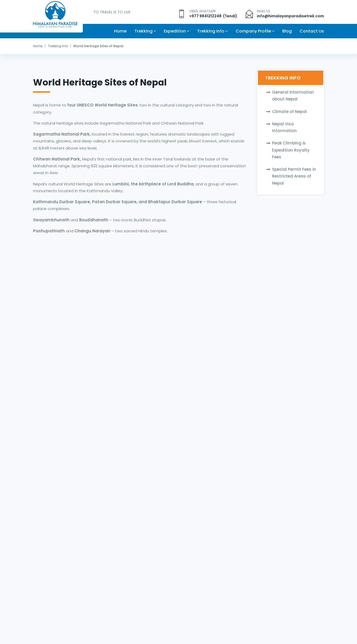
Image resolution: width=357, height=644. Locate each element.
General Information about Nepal (293, 96)
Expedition (175, 31)
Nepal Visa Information (284, 127)
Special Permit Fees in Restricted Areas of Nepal (294, 176)
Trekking (144, 31)
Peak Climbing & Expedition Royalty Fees (291, 150)
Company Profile (253, 31)
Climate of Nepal (289, 112)
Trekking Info (211, 31)
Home (120, 31)
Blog (287, 31)
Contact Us (312, 31)
